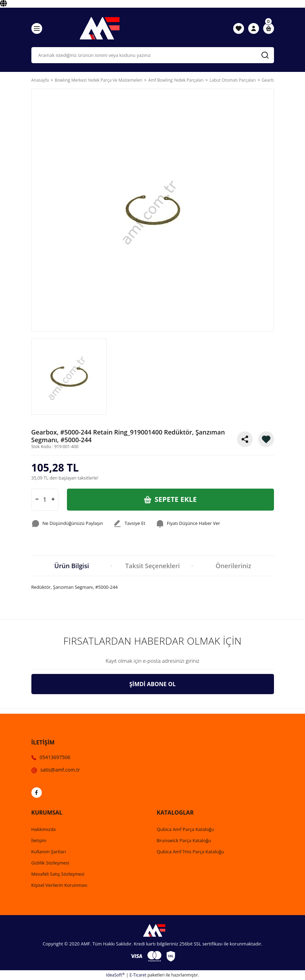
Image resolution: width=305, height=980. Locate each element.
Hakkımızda (44, 829)
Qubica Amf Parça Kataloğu (186, 829)
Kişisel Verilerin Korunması (59, 885)
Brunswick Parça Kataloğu (184, 840)
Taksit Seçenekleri (152, 566)
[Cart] (269, 28)
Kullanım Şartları (49, 852)
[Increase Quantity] (53, 500)
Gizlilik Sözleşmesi (50, 863)
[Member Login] (254, 28)
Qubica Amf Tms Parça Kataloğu (190, 852)
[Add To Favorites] (266, 439)
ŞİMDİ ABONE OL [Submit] (152, 684)
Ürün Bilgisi (72, 566)
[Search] (153, 55)
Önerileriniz (233, 566)
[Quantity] (45, 500)
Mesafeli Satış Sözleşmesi (58, 874)
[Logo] (98, 28)
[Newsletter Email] (153, 661)
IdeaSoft (115, 975)
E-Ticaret (138, 975)
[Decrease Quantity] (37, 500)
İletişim (39, 840)
